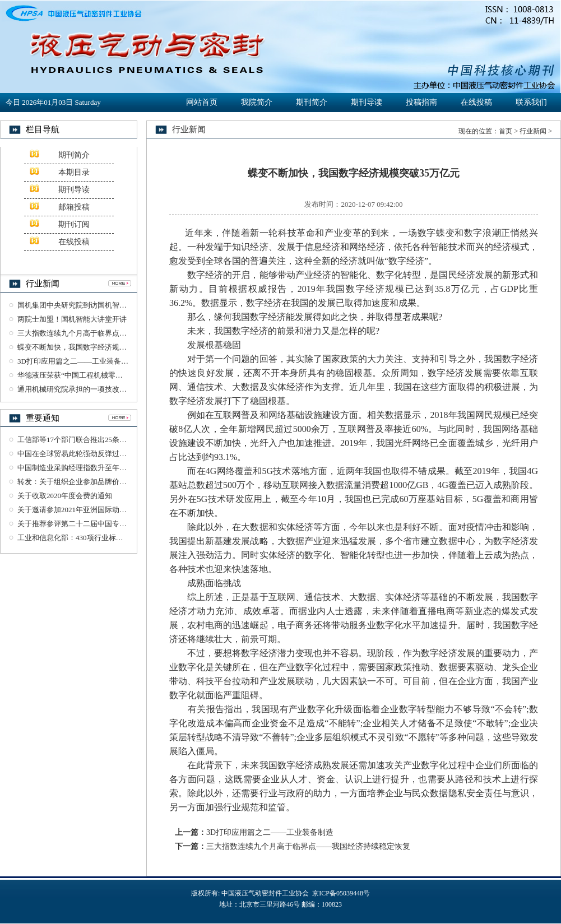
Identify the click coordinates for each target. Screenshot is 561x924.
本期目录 (74, 172)
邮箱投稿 (74, 207)
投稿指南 (421, 102)
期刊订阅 (74, 224)
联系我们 (531, 102)
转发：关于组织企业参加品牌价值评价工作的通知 (98, 482)
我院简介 (257, 102)
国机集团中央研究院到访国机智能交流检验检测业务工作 (108, 305)
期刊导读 (367, 102)
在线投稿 (476, 102)
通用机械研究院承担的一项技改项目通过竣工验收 (98, 389)
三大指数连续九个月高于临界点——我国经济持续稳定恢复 (112, 333)
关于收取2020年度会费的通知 (65, 496)
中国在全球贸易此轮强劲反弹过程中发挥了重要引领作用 (108, 454)
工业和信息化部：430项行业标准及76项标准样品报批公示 (110, 538)
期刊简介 (312, 102)
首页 (506, 131)
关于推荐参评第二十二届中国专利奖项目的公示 (94, 524)
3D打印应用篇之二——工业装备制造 (76, 361)
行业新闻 (533, 131)
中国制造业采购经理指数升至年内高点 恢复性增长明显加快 (113, 468)
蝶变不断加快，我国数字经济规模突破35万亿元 (94, 347)
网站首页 (202, 102)
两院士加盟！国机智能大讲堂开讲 (72, 319)
